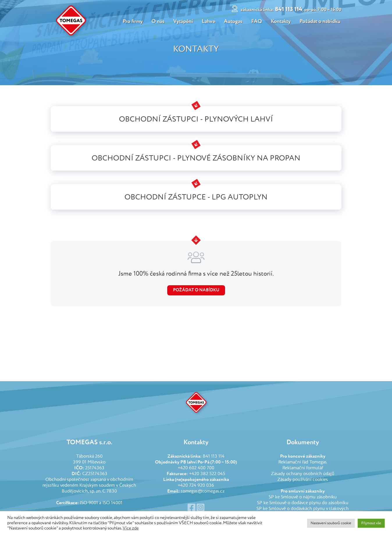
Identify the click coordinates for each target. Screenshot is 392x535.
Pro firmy (132, 22)
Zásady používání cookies (303, 480)
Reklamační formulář (303, 468)
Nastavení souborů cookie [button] (331, 523)
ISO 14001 (112, 503)
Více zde (131, 528)
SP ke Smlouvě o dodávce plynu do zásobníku (303, 503)
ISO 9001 (89, 503)
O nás (157, 22)
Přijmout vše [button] (371, 523)
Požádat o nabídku (321, 22)
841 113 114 (292, 10)
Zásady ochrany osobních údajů (303, 474)
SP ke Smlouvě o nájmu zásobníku (303, 497)
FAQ (257, 22)
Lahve (208, 22)
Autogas (233, 22)
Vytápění (183, 22)
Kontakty (281, 22)
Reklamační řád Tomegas (303, 462)
